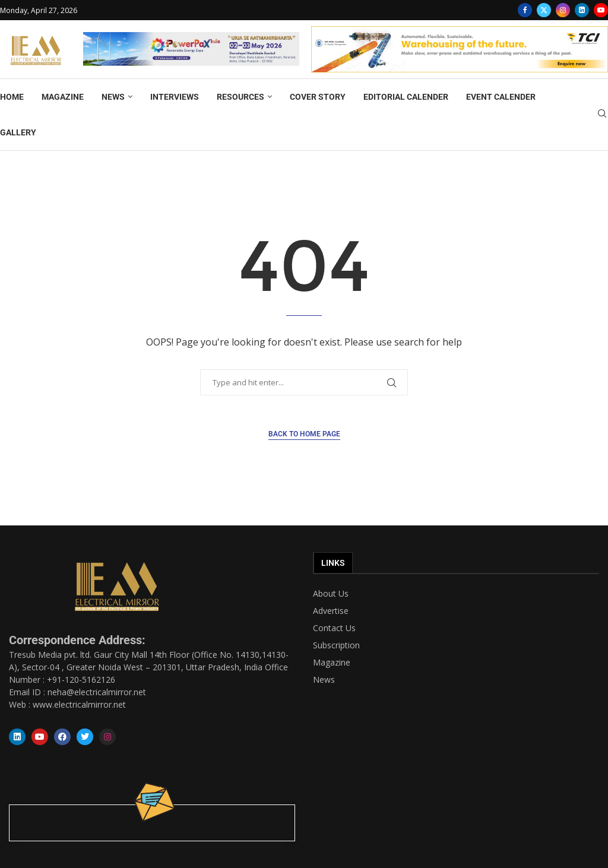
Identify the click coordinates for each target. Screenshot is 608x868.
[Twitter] (544, 10)
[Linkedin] (582, 10)
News (324, 680)
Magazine (332, 663)
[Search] (602, 115)
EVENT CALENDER (501, 97)
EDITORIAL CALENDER (406, 97)
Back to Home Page (304, 434)
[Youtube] (601, 10)
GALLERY (18, 132)
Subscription (336, 645)
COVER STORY (318, 97)
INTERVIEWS (175, 97)
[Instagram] (563, 10)
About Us (331, 594)
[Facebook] (525, 10)
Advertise (331, 611)
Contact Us (334, 628)
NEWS (113, 97)
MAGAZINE (63, 97)
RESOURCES (240, 97)
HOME (12, 97)
